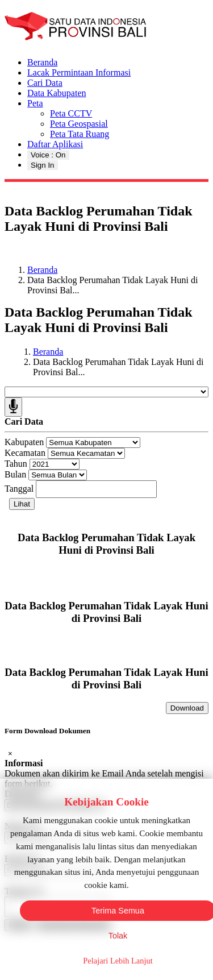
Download (187, 708)
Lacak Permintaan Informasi (79, 72)
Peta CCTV (71, 113)
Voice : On (48, 155)
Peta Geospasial (79, 124)
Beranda (42, 62)
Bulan (15, 474)
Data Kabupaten (57, 93)
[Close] (10, 753)
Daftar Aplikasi (55, 144)
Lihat (22, 504)
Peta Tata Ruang (80, 134)
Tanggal (19, 489)
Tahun (16, 464)
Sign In (43, 165)
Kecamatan (25, 453)
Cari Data (45, 83)
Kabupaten (24, 442)
